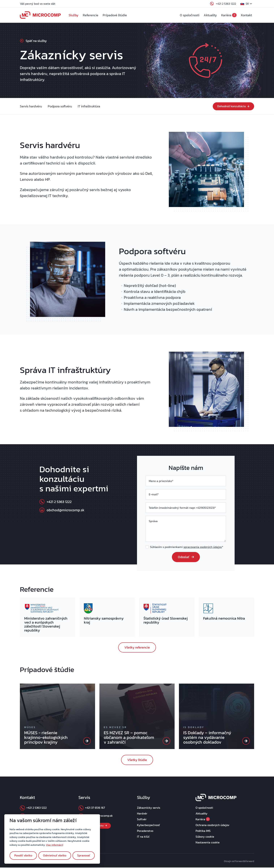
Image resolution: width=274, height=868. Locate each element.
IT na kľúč (143, 837)
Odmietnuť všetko (55, 855)
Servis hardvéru (31, 107)
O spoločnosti (190, 15)
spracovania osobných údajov (203, 547)
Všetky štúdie (137, 760)
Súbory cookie (205, 837)
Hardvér (142, 814)
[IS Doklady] (246, 741)
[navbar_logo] (40, 15)
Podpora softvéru (60, 107)
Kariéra (229, 15)
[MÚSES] (87, 741)
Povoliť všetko (23, 855)
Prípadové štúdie (116, 15)
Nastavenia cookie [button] (208, 843)
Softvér (142, 820)
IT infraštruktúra (89, 107)
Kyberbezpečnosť (148, 826)
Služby (75, 15)
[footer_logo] (216, 798)
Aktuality (210, 15)
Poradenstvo (145, 831)
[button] (247, 4)
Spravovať (84, 855)
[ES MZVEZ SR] (166, 741)
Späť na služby (33, 41)
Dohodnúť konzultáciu (233, 107)
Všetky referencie (137, 648)
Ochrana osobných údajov (212, 826)
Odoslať (186, 557)
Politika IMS (203, 831)
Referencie (92, 15)
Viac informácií (54, 845)
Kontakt (246, 15)
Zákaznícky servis (149, 808)
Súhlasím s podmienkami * (187, 547)
